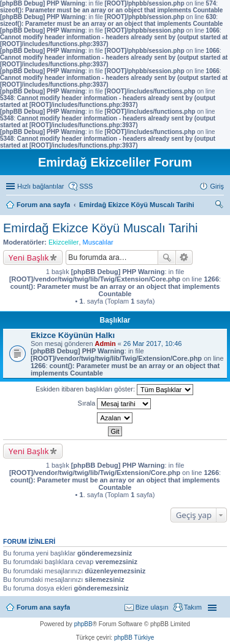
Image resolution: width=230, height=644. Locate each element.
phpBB (83, 624)
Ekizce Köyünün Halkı (73, 335)
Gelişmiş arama (184, 257)
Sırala (115, 404)
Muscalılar (98, 242)
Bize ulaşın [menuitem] (152, 607)
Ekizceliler (64, 242)
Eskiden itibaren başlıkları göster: (114, 390)
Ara (167, 257)
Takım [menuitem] (193, 607)
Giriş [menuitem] (217, 186)
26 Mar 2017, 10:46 (152, 344)
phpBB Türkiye (134, 638)
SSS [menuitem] (86, 186)
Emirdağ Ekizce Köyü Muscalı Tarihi (101, 228)
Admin (105, 344)
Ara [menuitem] (221, 206)
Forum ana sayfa (43, 607)
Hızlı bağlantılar (40, 186)
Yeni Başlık (29, 257)
